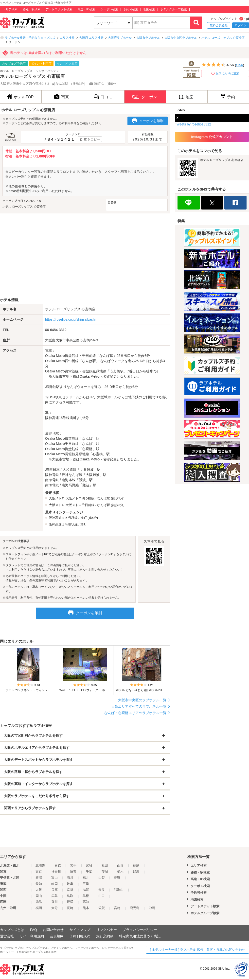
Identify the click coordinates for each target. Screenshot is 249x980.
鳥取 (70, 896)
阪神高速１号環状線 (63, 524)
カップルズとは (12, 930)
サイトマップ (80, 930)
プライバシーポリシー (140, 930)
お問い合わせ (53, 930)
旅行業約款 (105, 936)
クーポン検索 (109, 9)
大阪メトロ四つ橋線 (80, 498)
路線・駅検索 (32, 9)
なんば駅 (104, 498)
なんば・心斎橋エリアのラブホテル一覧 (135, 713)
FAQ (34, 930)
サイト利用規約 (32, 936)
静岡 (54, 884)
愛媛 (70, 902)
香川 (54, 902)
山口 (102, 896)
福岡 (39, 908)
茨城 (105, 872)
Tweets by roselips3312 (193, 124)
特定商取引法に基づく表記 (140, 936)
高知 (86, 902)
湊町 (84, 518)
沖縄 (152, 908)
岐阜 (70, 884)
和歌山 (119, 890)
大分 (54, 908)
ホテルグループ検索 (174, 9)
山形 (120, 866)
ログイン (241, 25)
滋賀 (86, 890)
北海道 (40, 866)
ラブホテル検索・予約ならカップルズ (30, 38)
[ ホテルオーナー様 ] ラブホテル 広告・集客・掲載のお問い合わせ (197, 950)
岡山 (39, 896)
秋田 (105, 866)
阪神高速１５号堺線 (63, 518)
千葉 (89, 872)
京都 (70, 890)
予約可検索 (131, 9)
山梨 (102, 878)
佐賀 (102, 908)
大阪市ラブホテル (148, 38)
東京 (39, 872)
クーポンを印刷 (148, 121)
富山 (54, 878)
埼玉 (73, 872)
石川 (70, 878)
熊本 (86, 908)
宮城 (89, 866)
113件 (240, 65)
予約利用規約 (80, 936)
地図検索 (149, 9)
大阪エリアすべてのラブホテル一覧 (139, 706)
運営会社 (7, 936)
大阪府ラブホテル (120, 38)
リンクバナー (107, 930)
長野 (117, 878)
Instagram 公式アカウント (212, 137)
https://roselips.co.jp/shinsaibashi (70, 319)
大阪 (39, 890)
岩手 (73, 866)
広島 (54, 896)
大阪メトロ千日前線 (80, 505)
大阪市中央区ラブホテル (181, 38)
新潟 (39, 878)
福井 (86, 878)
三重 (86, 884)
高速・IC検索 (86, 9)
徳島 (39, 902)
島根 (86, 896)
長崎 (70, 908)
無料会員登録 (219, 25)
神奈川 (56, 872)
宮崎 (117, 908)
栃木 (120, 872)
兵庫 (54, 890)
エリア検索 (10, 9)
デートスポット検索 (59, 9)
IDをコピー (92, 139)
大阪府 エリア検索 (91, 38)
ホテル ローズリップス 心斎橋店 (223, 38)
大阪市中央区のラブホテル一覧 (142, 700)
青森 (58, 866)
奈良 (102, 890)
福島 (136, 866)
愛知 (39, 884)
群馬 (136, 872)
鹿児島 (134, 908)
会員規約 (57, 936)
